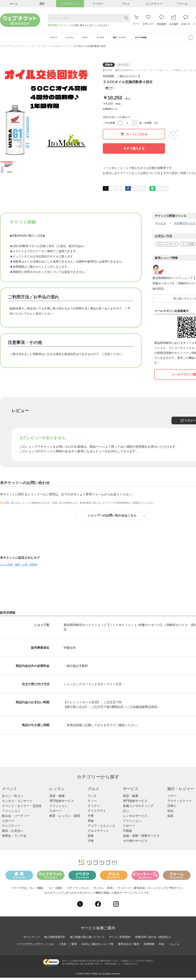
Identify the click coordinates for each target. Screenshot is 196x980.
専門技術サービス (62, 803)
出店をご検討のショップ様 (97, 946)
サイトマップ (32, 939)
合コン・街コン (13, 798)
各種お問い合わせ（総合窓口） (154, 939)
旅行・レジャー (181, 791)
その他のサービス (60, 48)
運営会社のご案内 (129, 946)
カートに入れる (141, 137)
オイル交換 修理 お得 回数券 (19, 567)
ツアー (172, 798)
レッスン (57, 791)
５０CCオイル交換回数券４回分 (90, 48)
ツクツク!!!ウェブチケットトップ (17, 48)
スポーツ (8, 823)
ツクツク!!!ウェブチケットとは (35, 946)
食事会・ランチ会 (14, 838)
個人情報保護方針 (55, 939)
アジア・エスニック (101, 828)
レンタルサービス (135, 818)
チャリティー (11, 828)
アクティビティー (180, 803)
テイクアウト (97, 813)
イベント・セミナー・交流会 (22, 808)
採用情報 (149, 946)
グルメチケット (98, 833)
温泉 (170, 818)
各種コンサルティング (138, 808)
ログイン (63, 25)
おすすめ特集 (155, 39)
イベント (10, 791)
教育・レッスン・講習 (65, 818)
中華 (91, 818)
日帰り (172, 808)
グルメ (93, 791)
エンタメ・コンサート (17, 803)
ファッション (11, 813)
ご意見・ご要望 (68, 946)
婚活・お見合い (13, 833)
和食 (91, 823)
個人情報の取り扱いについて (87, 939)
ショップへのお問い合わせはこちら (116, 518)
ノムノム (174, 946)
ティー (92, 803)
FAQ (162, 946)
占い (126, 813)
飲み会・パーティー (16, 818)
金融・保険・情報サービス (141, 838)
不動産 (127, 833)
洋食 (91, 843)
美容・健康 (57, 798)
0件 (109, 90)
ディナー (94, 808)
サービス (42, 48)
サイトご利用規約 (120, 939)
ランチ (92, 798)
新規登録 (52, 25)
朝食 (91, 838)
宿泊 (170, 813)
